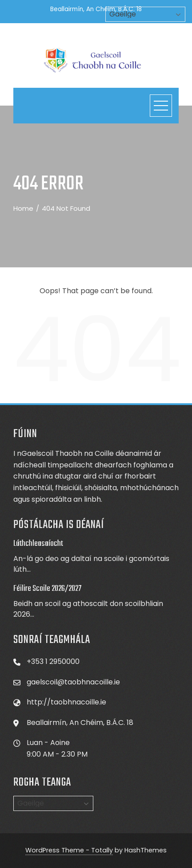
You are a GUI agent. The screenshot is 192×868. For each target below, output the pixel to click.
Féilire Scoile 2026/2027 (47, 589)
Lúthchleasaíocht (38, 544)
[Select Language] (53, 803)
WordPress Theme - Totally (69, 850)
